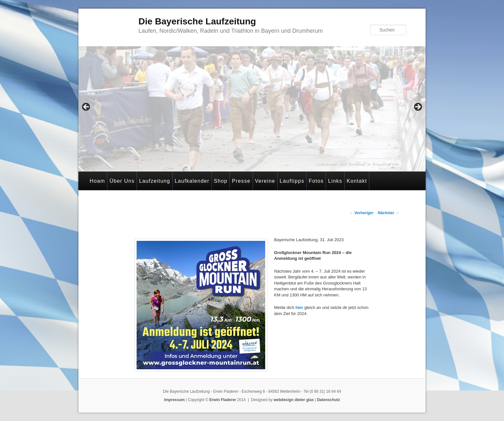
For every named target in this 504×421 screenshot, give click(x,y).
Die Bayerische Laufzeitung (197, 21)
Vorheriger (361, 213)
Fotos (316, 181)
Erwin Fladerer (223, 400)
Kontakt (357, 181)
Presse (241, 181)
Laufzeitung (154, 181)
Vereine (265, 181)
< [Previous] (86, 107)
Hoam (97, 181)
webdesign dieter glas (294, 400)
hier (299, 307)
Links (335, 181)
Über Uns (122, 181)
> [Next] (418, 107)
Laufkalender (192, 181)
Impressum (174, 400)
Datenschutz (328, 400)
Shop (221, 181)
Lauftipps (292, 181)
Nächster (388, 213)
